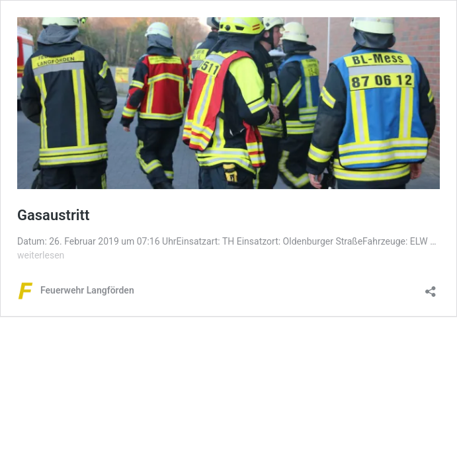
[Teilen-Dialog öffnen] (431, 287)
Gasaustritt (53, 215)
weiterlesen (41, 255)
